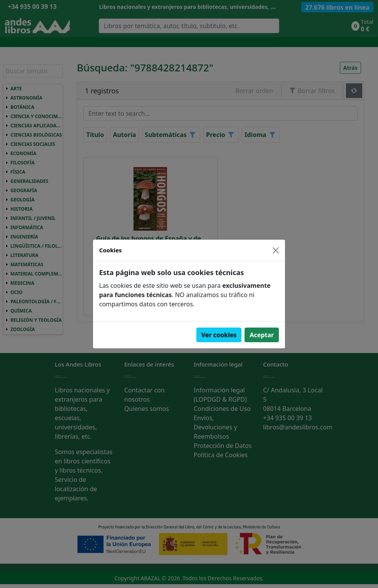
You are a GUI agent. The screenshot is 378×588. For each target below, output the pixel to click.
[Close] (276, 250)
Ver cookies (219, 335)
